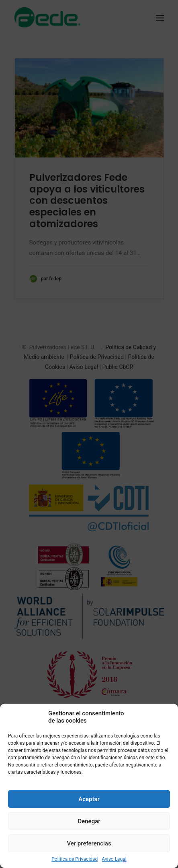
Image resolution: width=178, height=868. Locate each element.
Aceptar (89, 799)
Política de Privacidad (75, 859)
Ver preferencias (89, 843)
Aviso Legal (114, 859)
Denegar (89, 821)
